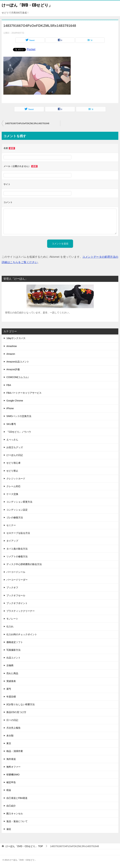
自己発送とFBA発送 (17, 798)
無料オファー (13, 767)
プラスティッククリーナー (21, 611)
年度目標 (11, 697)
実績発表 (11, 681)
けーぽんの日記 (15, 455)
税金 (9, 790)
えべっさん (12, 440)
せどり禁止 (12, 471)
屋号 (9, 689)
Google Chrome (15, 401)
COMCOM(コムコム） (18, 377)
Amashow (12, 346)
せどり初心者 (13, 463)
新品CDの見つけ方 (16, 712)
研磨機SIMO (13, 775)
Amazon (11, 354)
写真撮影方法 (13, 650)
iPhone (10, 408)
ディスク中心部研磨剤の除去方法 (24, 564)
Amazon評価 (13, 369)
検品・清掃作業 (15, 751)
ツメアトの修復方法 (17, 556)
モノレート (12, 619)
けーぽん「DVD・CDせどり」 (27, 5)
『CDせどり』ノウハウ (19, 432)
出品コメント (13, 658)
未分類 (10, 736)
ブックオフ (12, 587)
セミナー (11, 525)
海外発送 (11, 759)
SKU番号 (11, 424)
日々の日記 (12, 720)
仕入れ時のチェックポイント (22, 634)
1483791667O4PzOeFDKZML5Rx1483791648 (27, 123)
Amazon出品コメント (18, 362)
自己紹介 (11, 806)
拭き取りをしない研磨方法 (21, 704)
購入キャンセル (15, 814)
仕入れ (10, 626)
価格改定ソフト (15, 642)
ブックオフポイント (17, 603)
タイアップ (12, 541)
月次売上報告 (13, 728)
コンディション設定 (17, 510)
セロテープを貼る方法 (18, 533)
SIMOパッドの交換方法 (19, 416)
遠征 (9, 829)
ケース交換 (12, 494)
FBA (9, 385)
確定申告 (11, 782)
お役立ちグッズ (15, 447)
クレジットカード (16, 479)
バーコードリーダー (17, 580)
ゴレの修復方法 (15, 517)
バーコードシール (16, 572)
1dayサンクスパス (16, 338)
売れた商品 (12, 673)
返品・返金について (17, 821)
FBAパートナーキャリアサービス (24, 393)
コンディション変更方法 (19, 502)
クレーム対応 (13, 486)
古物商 (10, 665)
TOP (24, 846)
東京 (9, 743)
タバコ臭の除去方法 (17, 549)
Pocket (31, 49)
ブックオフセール (16, 595)
